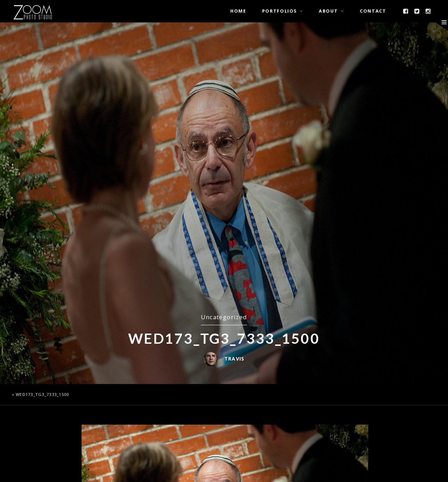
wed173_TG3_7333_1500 (42, 394)
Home (238, 11)
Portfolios (279, 11)
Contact (373, 11)
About (328, 11)
